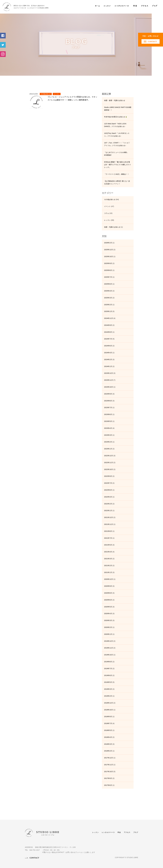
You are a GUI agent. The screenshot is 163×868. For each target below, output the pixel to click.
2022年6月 (108, 490)
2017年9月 (108, 778)
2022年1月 (108, 511)
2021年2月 (108, 566)
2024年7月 (108, 339)
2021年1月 (108, 572)
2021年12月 (108, 517)
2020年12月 (108, 579)
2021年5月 (108, 545)
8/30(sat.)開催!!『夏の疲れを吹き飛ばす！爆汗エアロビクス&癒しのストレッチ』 (118, 165)
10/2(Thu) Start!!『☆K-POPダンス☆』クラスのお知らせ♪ (117, 135)
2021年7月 (108, 538)
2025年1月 (108, 311)
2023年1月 (108, 449)
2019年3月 (108, 689)
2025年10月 (108, 257)
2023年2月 (108, 442)
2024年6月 (108, 346)
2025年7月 (108, 277)
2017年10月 (108, 772)
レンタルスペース (108, 832)
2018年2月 (108, 751)
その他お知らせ (46, 94)
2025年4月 (108, 291)
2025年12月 (108, 250)
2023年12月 (108, 373)
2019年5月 (108, 682)
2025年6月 (108, 284)
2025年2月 (108, 305)
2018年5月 (108, 730)
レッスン (57, 94)
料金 (119, 832)
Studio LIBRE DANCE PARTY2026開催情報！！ (118, 109)
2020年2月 (108, 627)
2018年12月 (108, 703)
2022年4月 (108, 497)
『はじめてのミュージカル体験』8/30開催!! (116, 154)
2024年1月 (108, 366)
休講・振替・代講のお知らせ (115, 100)
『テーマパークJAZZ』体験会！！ (117, 174)
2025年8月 (108, 270)
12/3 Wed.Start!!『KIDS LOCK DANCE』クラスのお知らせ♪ (115, 125)
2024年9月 (108, 325)
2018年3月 (108, 744)
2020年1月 (108, 634)
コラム (107, 213)
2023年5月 (108, 421)
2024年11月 (108, 318)
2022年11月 (108, 463)
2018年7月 (108, 723)
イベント (107, 206)
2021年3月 (108, 559)
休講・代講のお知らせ (112, 227)
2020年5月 (108, 607)
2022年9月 (108, 476)
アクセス (127, 832)
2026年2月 (108, 243)
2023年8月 (108, 401)
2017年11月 (108, 765)
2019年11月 (108, 648)
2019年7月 (108, 669)
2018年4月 (108, 737)
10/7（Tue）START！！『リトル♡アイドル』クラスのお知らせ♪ (117, 144)
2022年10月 (108, 469)
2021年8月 (108, 531)
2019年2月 (108, 696)
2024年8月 (108, 332)
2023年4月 (108, 428)
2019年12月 (108, 641)
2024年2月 (108, 360)
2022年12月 (108, 456)
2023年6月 (108, 414)
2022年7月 (108, 483)
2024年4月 (108, 353)
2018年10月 (108, 710)
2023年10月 (108, 387)
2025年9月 (108, 263)
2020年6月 (108, 600)
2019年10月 (108, 655)
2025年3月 (108, 298)
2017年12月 (108, 758)
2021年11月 (108, 524)
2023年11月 (108, 380)
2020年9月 (108, 586)
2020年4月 (108, 614)
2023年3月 (108, 435)
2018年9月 (108, 717)
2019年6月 (108, 675)
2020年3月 (108, 620)
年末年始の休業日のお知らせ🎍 (116, 117)
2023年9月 (108, 394)
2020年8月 (108, 593)
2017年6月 (108, 785)
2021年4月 (108, 552)
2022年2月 (108, 504)
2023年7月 (108, 408)
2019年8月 (108, 662)
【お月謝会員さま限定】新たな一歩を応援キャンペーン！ (117, 182)
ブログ (136, 832)
